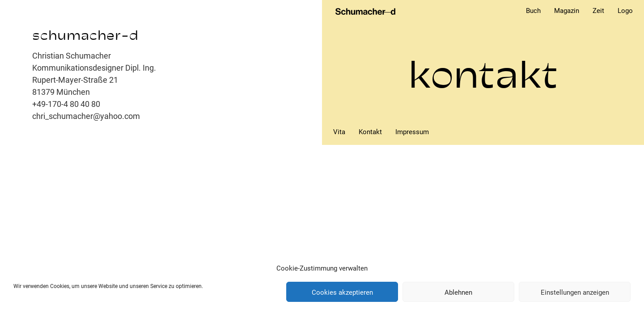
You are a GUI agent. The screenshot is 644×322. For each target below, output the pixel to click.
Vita (339, 132)
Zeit (598, 11)
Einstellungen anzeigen (575, 292)
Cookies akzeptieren (342, 292)
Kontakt (370, 132)
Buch (533, 11)
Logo (625, 11)
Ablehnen (458, 292)
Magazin (567, 11)
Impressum (412, 132)
